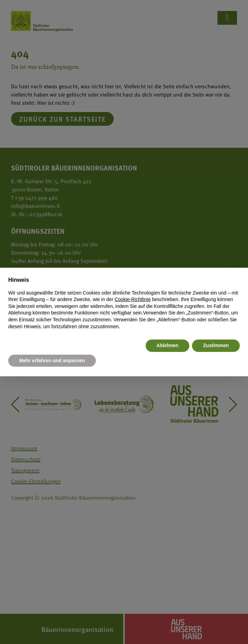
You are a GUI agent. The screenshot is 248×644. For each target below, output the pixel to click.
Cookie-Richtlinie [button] (133, 299)
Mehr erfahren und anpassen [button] (52, 360)
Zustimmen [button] (216, 345)
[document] (124, 303)
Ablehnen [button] (168, 345)
